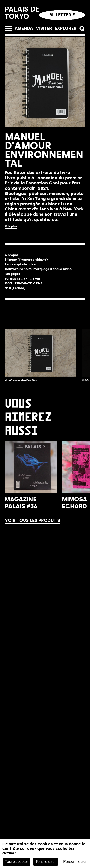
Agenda (24, 28)
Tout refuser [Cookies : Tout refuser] (46, 862)
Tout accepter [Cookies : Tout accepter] (17, 862)
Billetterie (62, 15)
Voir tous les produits (32, 481)
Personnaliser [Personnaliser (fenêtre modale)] (75, 862)
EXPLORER (66, 28)
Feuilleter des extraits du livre (37, 173)
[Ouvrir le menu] (8, 29)
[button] (82, 29)
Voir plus (11, 226)
